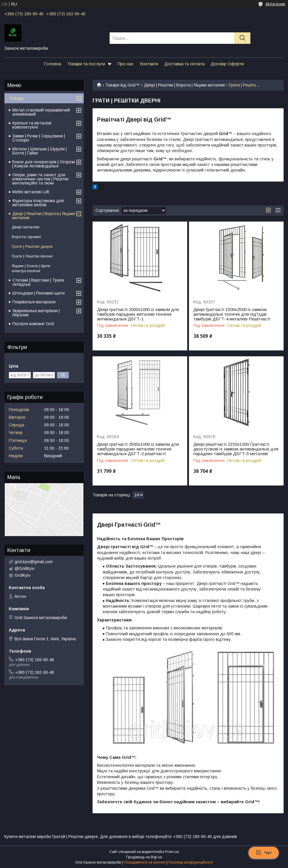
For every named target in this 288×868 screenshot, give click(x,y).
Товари (16, 98)
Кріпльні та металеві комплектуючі (32, 125)
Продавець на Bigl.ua (144, 857)
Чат (264, 853)
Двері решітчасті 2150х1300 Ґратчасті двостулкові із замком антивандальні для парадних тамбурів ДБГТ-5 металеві (236, 449)
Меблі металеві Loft (31, 192)
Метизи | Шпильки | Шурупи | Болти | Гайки (40, 151)
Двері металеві (26, 227)
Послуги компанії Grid (33, 324)
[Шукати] (242, 38)
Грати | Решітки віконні (32, 256)
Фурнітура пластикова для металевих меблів (38, 203)
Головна (52, 64)
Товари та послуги (86, 64)
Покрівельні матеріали (34, 302)
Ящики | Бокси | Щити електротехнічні (31, 268)
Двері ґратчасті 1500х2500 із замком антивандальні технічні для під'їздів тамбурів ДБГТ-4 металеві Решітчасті (232, 314)
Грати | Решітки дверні (32, 246)
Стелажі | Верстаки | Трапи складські (38, 282)
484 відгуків (275, 4)
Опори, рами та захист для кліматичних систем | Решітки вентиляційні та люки (40, 179)
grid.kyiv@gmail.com (34, 562)
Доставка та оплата (184, 64)
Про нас (126, 64)
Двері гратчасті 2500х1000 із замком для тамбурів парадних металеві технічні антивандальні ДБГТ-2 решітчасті (138, 449)
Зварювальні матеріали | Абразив (36, 313)
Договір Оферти (227, 64)
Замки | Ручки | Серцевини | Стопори (39, 138)
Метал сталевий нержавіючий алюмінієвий (41, 112)
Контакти (149, 64)
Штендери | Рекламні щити (38, 293)
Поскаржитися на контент (145, 862)
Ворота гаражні (26, 237)
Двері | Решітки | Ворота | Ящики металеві (184, 85)
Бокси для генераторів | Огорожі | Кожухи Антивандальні (44, 164)
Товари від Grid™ (122, 85)
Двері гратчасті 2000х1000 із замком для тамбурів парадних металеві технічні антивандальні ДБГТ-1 (138, 314)
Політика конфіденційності (191, 862)
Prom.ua (172, 852)
